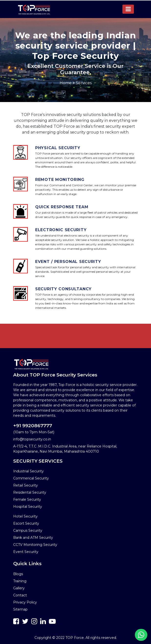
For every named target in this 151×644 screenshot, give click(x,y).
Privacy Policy (25, 602)
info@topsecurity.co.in (32, 439)
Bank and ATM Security (33, 538)
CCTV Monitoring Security (35, 545)
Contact (20, 595)
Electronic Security (61, 230)
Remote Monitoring (60, 180)
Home (66, 83)
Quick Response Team (62, 207)
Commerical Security (31, 478)
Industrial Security (28, 471)
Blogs (18, 574)
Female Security (27, 499)
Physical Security (58, 148)
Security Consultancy (63, 289)
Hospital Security (28, 507)
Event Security (26, 552)
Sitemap (20, 609)
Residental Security (30, 492)
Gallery (19, 588)
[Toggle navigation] (128, 9)
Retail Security (26, 485)
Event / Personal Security (68, 262)
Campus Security (28, 530)
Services (84, 83)
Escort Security (26, 523)
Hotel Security (25, 516)
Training (20, 581)
